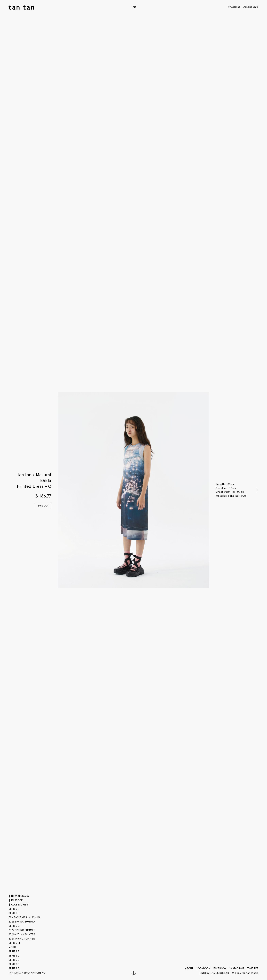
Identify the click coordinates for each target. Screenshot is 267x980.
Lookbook (203, 968)
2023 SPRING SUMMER (22, 922)
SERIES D (14, 956)
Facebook (220, 968)
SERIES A (14, 968)
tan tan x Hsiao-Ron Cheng (27, 973)
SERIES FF (14, 943)
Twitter (253, 968)
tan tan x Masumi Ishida (25, 917)
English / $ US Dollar (215, 973)
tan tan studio (21, 7)
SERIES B (14, 964)
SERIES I (14, 909)
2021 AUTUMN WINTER (22, 934)
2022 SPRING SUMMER (22, 930)
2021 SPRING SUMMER (22, 939)
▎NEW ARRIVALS (19, 896)
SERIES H (14, 913)
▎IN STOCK (16, 900)
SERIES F (14, 951)
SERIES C (14, 960)
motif (12, 947)
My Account (234, 7)
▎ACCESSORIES (18, 905)
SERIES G (14, 926)
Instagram (237, 968)
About (189, 968)
